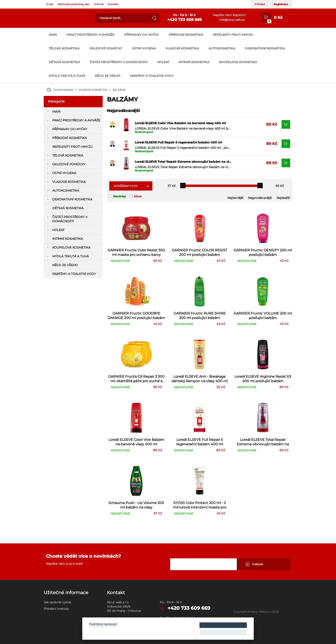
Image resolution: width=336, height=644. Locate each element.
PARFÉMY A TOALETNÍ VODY (152, 76)
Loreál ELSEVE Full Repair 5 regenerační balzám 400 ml (178, 142)
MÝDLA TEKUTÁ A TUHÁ (67, 76)
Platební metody (56, 609)
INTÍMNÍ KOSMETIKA (194, 62)
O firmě (99, 4)
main (53, 35)
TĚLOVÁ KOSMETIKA (64, 48)
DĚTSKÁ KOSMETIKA (64, 62)
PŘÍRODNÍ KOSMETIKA (186, 35)
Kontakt (113, 4)
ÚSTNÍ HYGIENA (144, 48)
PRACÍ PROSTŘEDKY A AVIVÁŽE (90, 35)
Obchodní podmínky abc (73, 4)
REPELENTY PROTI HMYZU (233, 35)
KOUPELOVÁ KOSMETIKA (238, 62)
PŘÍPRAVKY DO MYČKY (142, 35)
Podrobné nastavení (103, 624)
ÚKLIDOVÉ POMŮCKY (106, 48)
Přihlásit (260, 4)
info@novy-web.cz (232, 20)
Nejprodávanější (260, 198)
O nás (49, 4)
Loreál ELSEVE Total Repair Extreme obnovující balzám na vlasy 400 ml (183, 162)
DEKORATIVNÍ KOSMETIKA (265, 48)
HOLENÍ (163, 62)
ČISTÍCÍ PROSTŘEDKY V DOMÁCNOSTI (118, 62)
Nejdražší (283, 198)
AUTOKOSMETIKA (222, 48)
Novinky (119, 196)
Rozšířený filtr (126, 186)
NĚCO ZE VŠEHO (107, 76)
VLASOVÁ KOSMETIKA (182, 48)
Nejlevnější (235, 198)
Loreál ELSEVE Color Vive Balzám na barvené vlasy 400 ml (180, 123)
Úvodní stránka (60, 89)
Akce (138, 196)
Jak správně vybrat (58, 602)
